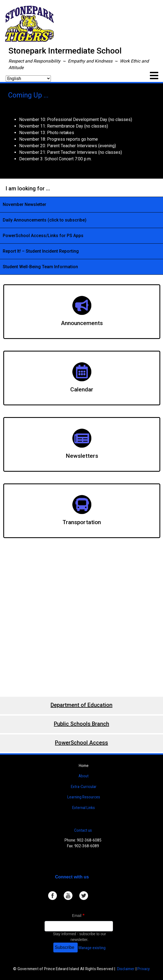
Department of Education (81, 705)
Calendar (82, 389)
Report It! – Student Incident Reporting (41, 251)
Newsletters (82, 456)
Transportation (82, 522)
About (84, 776)
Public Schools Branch (81, 724)
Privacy (143, 969)
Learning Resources (84, 797)
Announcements (82, 323)
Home (84, 766)
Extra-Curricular (84, 787)
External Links (84, 808)
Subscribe (65, 947)
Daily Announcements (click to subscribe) (45, 220)
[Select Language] (28, 79)
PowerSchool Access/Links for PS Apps (43, 236)
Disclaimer (126, 969)
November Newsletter (24, 204)
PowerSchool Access (81, 743)
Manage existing (92, 948)
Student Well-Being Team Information (40, 267)
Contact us (83, 830)
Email (77, 916)
